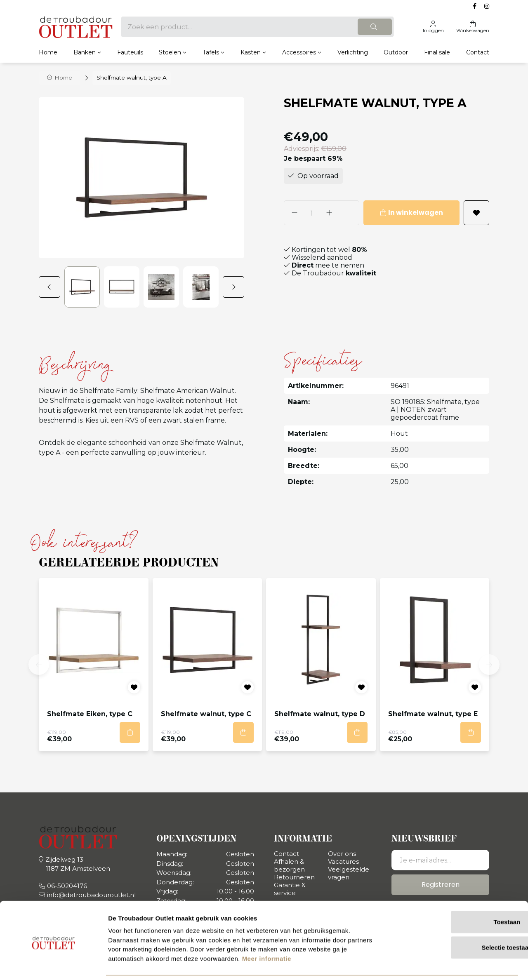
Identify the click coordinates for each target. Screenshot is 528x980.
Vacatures (343, 861)
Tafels (211, 52)
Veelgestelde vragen (349, 873)
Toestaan (459, 894)
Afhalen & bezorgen (289, 865)
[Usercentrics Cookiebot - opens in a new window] (53, 964)
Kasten (251, 52)
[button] (52, 287)
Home (48, 52)
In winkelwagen (403, 212)
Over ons (342, 853)
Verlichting (353, 52)
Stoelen (170, 52)
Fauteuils (130, 52)
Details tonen (446, 964)
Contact (478, 52)
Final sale (437, 52)
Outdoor (396, 52)
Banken (85, 52)
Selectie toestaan (459, 920)
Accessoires (299, 52)
